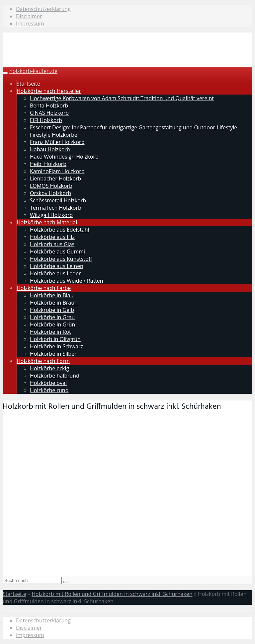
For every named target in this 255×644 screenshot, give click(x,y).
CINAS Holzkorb (49, 113)
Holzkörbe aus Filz (52, 237)
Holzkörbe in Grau (52, 317)
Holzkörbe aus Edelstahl (60, 230)
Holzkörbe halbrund (55, 376)
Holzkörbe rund (49, 390)
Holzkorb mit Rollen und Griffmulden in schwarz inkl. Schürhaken (112, 594)
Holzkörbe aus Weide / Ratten (67, 281)
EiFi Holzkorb (46, 120)
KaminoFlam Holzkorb (57, 171)
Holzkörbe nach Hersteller (49, 91)
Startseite (28, 84)
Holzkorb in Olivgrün (55, 339)
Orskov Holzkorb (50, 193)
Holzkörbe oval (48, 383)
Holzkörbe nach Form (43, 361)
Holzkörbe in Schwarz (56, 346)
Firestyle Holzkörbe (54, 135)
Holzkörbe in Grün (52, 324)
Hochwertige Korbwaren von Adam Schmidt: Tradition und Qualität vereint (122, 98)
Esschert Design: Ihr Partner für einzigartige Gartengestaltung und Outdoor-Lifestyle (133, 127)
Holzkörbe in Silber (53, 354)
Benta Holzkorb (49, 106)
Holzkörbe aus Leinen (57, 266)
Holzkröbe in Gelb (52, 310)
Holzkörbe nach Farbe (44, 288)
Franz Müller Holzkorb (57, 142)
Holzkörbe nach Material (47, 222)
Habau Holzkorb (50, 149)
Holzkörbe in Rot (50, 332)
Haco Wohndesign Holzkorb (64, 157)
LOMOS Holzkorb (51, 186)
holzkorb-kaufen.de (33, 71)
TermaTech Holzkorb (56, 208)
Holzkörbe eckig (49, 368)
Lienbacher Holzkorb (55, 179)
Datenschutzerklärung (43, 9)
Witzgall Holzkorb (51, 215)
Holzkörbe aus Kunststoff (61, 259)
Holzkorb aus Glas (52, 244)
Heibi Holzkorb (48, 164)
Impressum (30, 24)
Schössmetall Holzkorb (58, 200)
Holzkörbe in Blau (52, 295)
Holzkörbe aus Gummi (57, 251)
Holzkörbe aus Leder (55, 273)
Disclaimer (29, 16)
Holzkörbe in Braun (54, 303)
